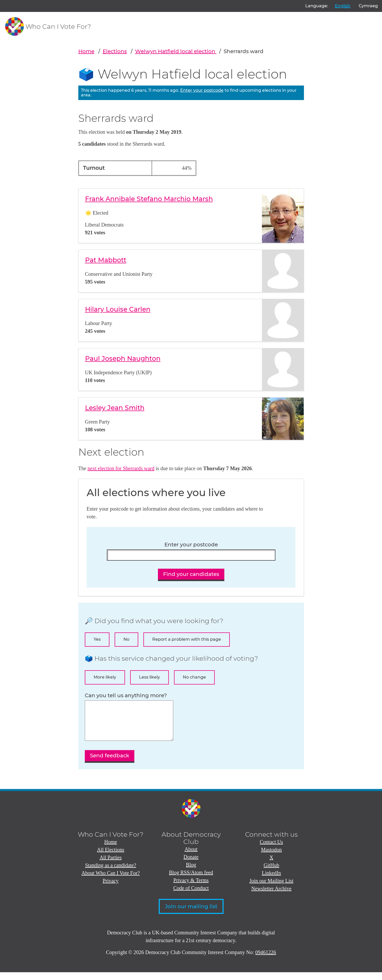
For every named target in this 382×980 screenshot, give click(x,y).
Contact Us (271, 850)
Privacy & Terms (191, 888)
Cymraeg (368, 6)
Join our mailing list (191, 914)
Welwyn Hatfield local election (176, 51)
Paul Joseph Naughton (123, 358)
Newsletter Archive (271, 896)
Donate (191, 865)
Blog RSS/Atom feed (191, 880)
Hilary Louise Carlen (118, 309)
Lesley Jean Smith (115, 408)
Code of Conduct (191, 896)
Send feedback (110, 763)
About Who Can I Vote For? (111, 881)
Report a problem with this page (187, 639)
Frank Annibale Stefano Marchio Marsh (149, 199)
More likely (105, 677)
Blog (191, 872)
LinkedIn (271, 881)
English (343, 6)
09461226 (266, 960)
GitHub (272, 873)
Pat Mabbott (106, 260)
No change (194, 677)
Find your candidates (191, 574)
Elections (115, 51)
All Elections (111, 857)
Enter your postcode (202, 90)
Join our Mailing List (271, 889)
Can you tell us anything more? (126, 696)
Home (86, 51)
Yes (97, 639)
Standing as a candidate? (111, 873)
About (191, 857)
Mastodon (272, 857)
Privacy (111, 889)
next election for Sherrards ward (121, 468)
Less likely (150, 677)
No (126, 639)
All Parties (111, 865)
